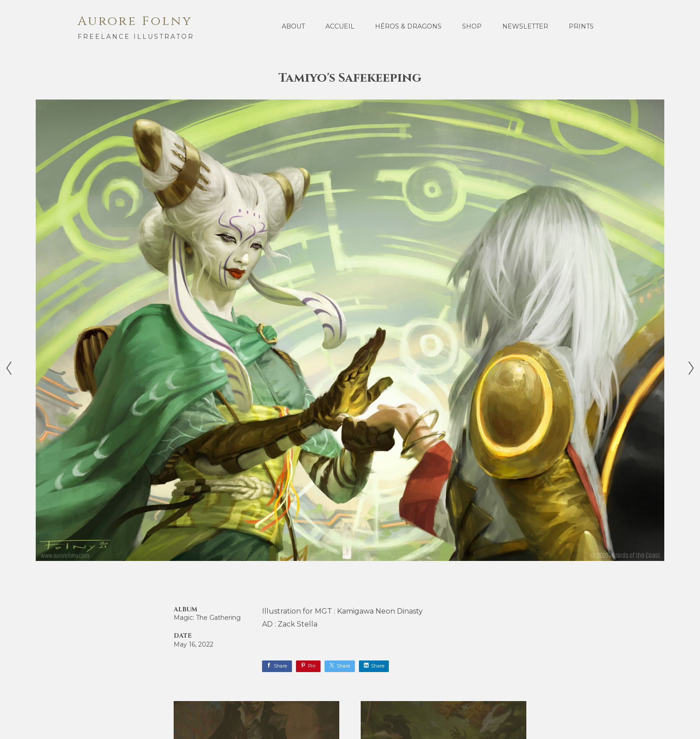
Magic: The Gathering (207, 618)
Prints (581, 26)
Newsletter (525, 26)
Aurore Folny (135, 21)
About (293, 26)
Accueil (340, 26)
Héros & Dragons (408, 26)
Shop (472, 26)
